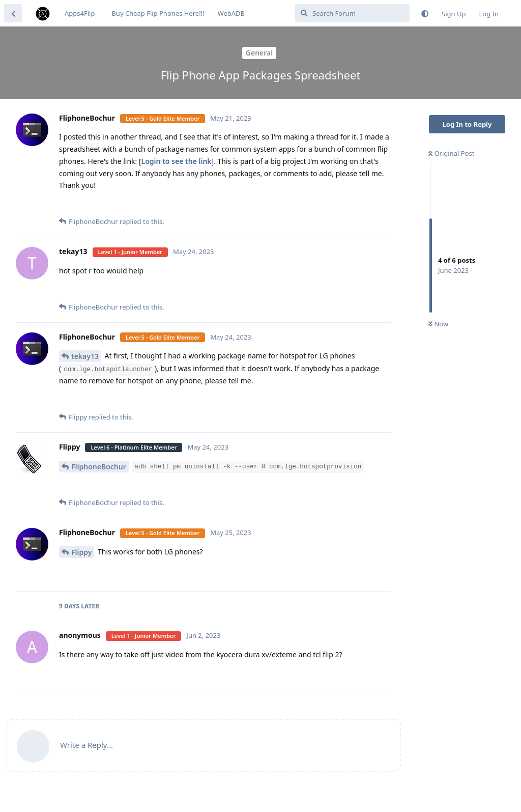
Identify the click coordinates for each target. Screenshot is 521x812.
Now (438, 324)
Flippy (81, 552)
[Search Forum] (352, 13)
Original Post (451, 153)
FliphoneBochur (99, 467)
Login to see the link (177, 161)
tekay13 (85, 356)
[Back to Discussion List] (13, 13)
